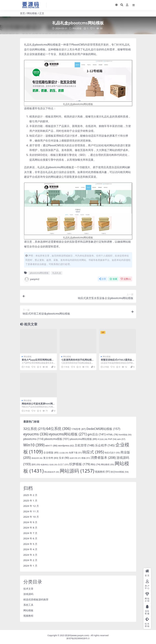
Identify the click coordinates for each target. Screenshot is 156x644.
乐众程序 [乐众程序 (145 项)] (105, 445)
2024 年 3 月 (30, 555)
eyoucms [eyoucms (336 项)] (36, 434)
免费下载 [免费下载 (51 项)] (75, 453)
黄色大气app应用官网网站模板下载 (38, 361)
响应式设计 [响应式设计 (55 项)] (112, 452)
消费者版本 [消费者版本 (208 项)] (103, 457)
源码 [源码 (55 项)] (36, 464)
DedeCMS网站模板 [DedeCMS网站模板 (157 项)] (103, 429)
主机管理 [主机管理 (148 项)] (84, 445)
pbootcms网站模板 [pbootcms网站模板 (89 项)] (83, 439)
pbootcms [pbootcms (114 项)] (34, 439)
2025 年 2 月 (30, 495)
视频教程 (28, 616)
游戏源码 (28, 594)
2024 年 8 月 (30, 528)
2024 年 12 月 (31, 506)
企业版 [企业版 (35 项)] (64, 453)
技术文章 (28, 588)
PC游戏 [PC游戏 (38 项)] (102, 439)
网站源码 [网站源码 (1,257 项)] (77, 471)
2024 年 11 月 (31, 511)
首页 (23, 13)
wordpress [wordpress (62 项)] (66, 445)
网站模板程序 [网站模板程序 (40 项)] (52, 472)
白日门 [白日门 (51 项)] (63, 465)
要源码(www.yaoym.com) (77, 635)
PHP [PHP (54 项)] (112, 439)
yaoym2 (32, 279)
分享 (103, 279)
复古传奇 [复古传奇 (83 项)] (51, 458)
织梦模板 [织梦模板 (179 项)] (80, 464)
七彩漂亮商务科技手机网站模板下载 (78, 361)
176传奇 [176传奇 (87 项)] (79, 429)
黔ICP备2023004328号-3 (78, 638)
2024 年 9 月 (30, 522)
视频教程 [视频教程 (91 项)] (103, 472)
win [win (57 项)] (121, 439)
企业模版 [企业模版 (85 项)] (51, 452)
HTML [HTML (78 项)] (112, 434)
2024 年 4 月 (30, 549)
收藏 (113, 279)
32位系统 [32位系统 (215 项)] (35, 429)
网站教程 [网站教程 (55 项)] (107, 464)
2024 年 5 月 (30, 544)
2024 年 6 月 (30, 538)
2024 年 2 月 (30, 560)
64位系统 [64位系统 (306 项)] (58, 428)
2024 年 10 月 (31, 517)
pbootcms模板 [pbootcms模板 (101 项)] (57, 439)
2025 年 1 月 (30, 500)
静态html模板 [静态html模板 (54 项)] (120, 472)
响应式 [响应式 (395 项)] (93, 452)
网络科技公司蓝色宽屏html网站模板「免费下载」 (38, 405)
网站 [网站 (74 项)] (96, 464)
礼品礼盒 (57, 273)
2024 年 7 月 (30, 533)
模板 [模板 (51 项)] (86, 458)
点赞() (126, 279)
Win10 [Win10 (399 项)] (34, 445)
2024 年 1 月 (30, 565)
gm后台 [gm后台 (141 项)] (97, 434)
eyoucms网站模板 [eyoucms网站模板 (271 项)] (68, 434)
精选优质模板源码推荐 (36, 599)
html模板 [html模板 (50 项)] (125, 434)
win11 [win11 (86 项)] (51, 445)
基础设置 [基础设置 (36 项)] (37, 458)
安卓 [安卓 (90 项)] (64, 458)
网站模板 (32, 13)
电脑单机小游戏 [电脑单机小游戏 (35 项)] (49, 465)
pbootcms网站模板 (39, 273)
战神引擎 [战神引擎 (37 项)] (75, 458)
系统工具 (28, 605)
